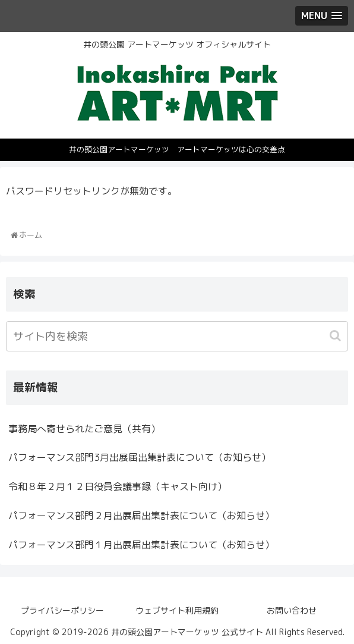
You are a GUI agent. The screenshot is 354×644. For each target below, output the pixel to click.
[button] (336, 336)
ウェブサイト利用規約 (177, 610)
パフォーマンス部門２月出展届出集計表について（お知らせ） (141, 516)
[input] (177, 336)
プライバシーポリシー (62, 610)
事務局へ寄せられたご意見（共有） (84, 429)
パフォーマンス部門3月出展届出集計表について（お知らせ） (140, 457)
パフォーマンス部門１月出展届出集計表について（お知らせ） (141, 545)
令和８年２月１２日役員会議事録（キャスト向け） (118, 486)
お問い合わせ (292, 610)
